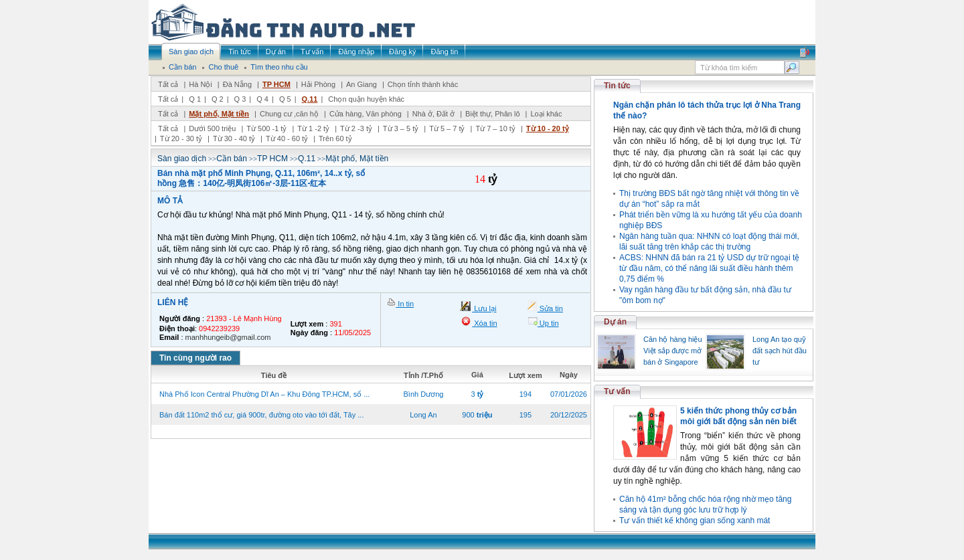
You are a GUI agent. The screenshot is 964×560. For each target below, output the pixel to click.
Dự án (615, 322)
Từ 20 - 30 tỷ (181, 138)
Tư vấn (617, 391)
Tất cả (168, 84)
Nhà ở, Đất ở (433, 114)
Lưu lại (484, 308)
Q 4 (262, 99)
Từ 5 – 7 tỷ (447, 128)
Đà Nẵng (237, 84)
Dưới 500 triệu (212, 128)
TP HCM (276, 84)
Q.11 (310, 99)
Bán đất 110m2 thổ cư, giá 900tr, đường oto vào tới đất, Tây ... (261, 415)
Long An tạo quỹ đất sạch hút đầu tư (780, 351)
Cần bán (232, 159)
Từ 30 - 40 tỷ (234, 138)
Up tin (548, 323)
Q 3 (240, 99)
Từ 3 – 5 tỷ (401, 128)
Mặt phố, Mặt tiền (219, 114)
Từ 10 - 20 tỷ (548, 128)
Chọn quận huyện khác (366, 99)
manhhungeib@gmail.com (228, 337)
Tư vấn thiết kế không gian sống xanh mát (695, 521)
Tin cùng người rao (195, 358)
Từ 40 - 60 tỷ (287, 138)
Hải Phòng (318, 84)
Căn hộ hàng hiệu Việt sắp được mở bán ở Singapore (673, 351)
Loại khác (546, 114)
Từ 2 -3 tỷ (356, 128)
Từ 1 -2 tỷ (313, 128)
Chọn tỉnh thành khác (423, 84)
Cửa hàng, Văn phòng (366, 114)
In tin (405, 304)
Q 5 (285, 99)
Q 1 (195, 99)
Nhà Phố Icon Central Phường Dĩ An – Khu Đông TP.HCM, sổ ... (264, 394)
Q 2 (218, 99)
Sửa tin (550, 308)
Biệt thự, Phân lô (493, 114)
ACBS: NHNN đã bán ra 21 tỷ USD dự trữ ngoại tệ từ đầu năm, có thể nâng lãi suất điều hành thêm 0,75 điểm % (709, 268)
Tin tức (617, 86)
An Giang (361, 84)
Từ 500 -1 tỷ (266, 128)
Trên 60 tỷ (335, 138)
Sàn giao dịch (182, 159)
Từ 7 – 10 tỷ (495, 128)
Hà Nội (200, 84)
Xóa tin (484, 323)
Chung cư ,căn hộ (289, 114)
